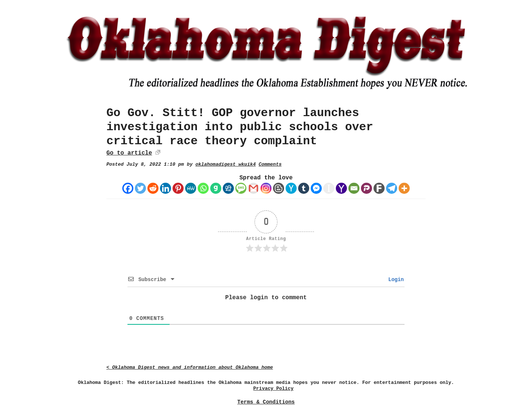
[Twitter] (140, 188)
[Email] (354, 188)
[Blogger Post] (279, 188)
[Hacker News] (291, 188)
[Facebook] (128, 188)
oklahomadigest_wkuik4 (226, 164)
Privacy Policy (274, 389)
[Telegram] (392, 188)
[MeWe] (191, 188)
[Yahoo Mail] (341, 188)
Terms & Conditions (266, 402)
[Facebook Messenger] (316, 188)
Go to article (129, 153)
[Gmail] (253, 188)
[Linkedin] (166, 188)
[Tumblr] (304, 188)
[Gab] (216, 188)
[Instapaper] (329, 188)
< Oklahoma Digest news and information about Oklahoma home (190, 367)
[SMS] (241, 188)
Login (395, 280)
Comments (270, 164)
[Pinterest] (178, 188)
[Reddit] (153, 188)
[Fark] (379, 188)
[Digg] (228, 188)
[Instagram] (266, 188)
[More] (404, 188)
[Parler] (366, 188)
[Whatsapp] (203, 188)
